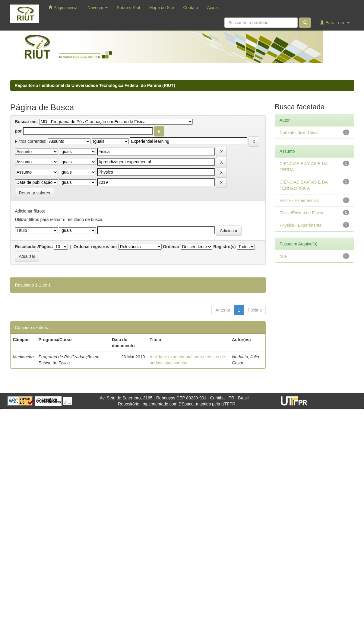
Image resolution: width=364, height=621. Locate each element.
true (283, 256)
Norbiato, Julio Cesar (299, 133)
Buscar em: (27, 122)
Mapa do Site (162, 8)
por (19, 131)
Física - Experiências (299, 200)
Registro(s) (225, 247)
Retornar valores (35, 193)
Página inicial (63, 7)
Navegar (98, 8)
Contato (190, 8)
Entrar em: (335, 22)
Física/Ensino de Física (301, 213)
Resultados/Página (34, 247)
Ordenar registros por (95, 247)
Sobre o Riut (128, 8)
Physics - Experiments (300, 225)
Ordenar (171, 247)
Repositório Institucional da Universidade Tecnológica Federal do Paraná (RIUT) (95, 85)
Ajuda (212, 8)
